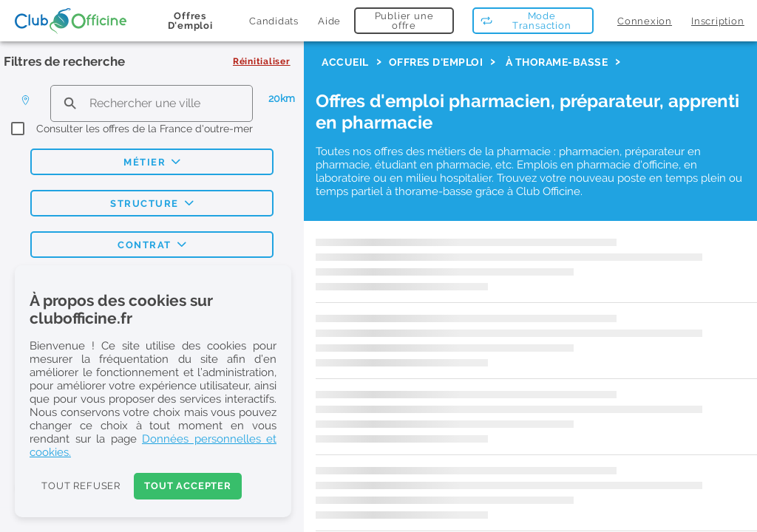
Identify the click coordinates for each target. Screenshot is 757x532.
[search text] (152, 103)
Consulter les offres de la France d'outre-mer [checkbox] (145, 129)
